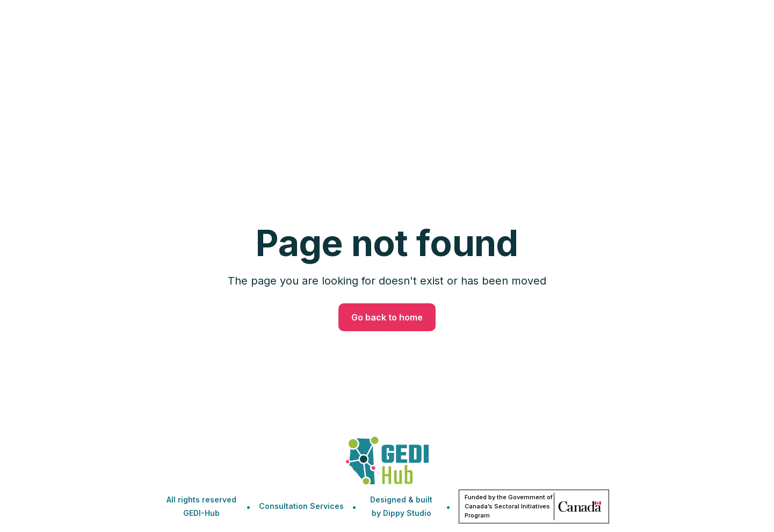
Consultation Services (301, 506)
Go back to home (387, 317)
